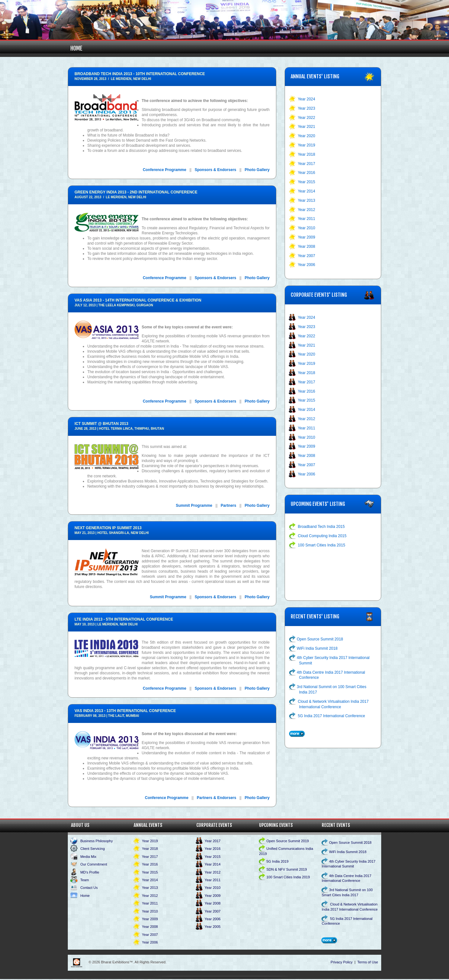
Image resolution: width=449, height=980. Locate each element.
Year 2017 (306, 164)
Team (85, 880)
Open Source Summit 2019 (288, 841)
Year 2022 (306, 118)
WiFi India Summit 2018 (317, 648)
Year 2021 (306, 127)
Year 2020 (306, 136)
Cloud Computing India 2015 (322, 536)
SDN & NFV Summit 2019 (287, 869)
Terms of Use (368, 962)
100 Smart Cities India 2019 (288, 877)
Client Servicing (92, 849)
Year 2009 (306, 237)
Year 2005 (213, 927)
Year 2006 (306, 265)
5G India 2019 (277, 861)
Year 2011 (306, 219)
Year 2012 (306, 210)
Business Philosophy (97, 841)
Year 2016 (306, 173)
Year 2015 (306, 182)
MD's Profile (90, 872)
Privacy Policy (342, 962)
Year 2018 (306, 154)
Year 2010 (306, 228)
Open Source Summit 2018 (320, 639)
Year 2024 (306, 99)
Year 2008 (306, 247)
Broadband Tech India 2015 (321, 527)
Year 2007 (306, 256)
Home (76, 48)
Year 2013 (306, 200)
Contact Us (89, 888)
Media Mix (88, 857)
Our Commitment (94, 864)
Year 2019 (306, 145)
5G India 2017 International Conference (331, 716)
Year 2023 (306, 108)
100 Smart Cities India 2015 (321, 545)
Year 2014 (306, 191)
